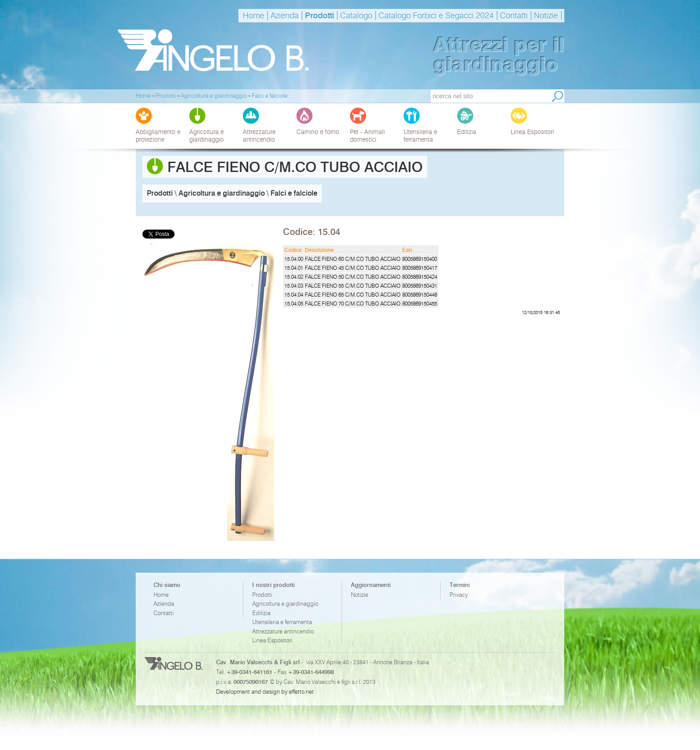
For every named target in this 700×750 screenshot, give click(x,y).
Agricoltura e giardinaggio (285, 604)
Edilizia (261, 613)
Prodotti (319, 16)
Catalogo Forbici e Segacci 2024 (436, 16)
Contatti (514, 16)
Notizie (546, 16)
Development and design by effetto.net (265, 691)
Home (254, 16)
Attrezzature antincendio (283, 631)
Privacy (459, 595)
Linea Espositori (272, 640)
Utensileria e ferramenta (282, 622)
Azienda (285, 16)
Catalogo (356, 16)
